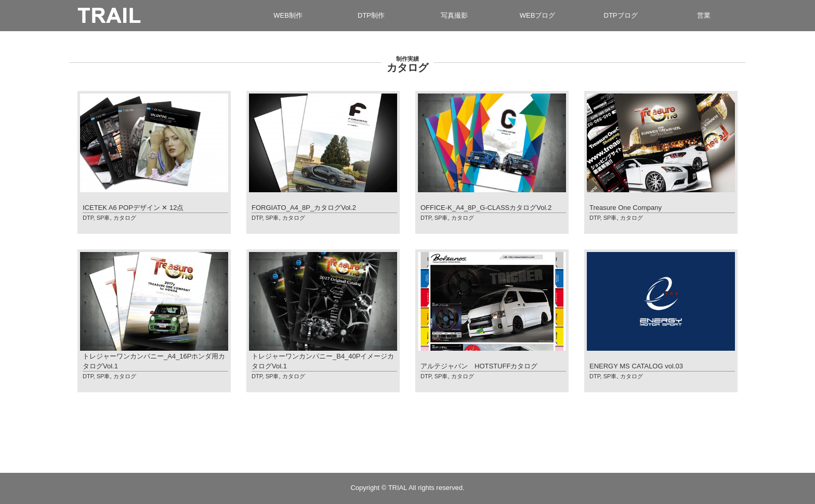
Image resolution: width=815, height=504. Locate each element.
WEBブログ (538, 15)
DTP (88, 218)
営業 (704, 15)
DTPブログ (621, 15)
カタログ (125, 218)
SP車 (103, 218)
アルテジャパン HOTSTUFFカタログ (479, 366)
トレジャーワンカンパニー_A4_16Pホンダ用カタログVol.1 (154, 361)
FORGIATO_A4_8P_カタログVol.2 (304, 208)
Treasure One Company (626, 208)
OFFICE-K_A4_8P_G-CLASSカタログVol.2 (486, 208)
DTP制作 (371, 15)
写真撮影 (454, 15)
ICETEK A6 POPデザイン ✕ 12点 (133, 208)
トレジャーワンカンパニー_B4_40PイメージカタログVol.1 (323, 361)
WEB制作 (288, 15)
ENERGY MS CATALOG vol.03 (636, 366)
